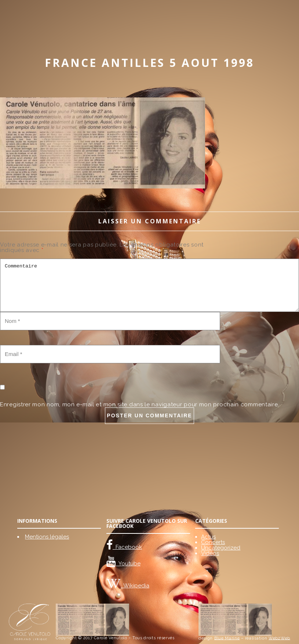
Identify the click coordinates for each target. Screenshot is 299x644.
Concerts (213, 542)
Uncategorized (221, 548)
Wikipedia (135, 586)
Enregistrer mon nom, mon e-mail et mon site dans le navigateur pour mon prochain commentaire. (140, 404)
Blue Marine (227, 638)
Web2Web (279, 638)
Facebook (127, 547)
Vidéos (210, 553)
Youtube (128, 564)
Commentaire (149, 285)
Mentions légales (47, 537)
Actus (208, 537)
